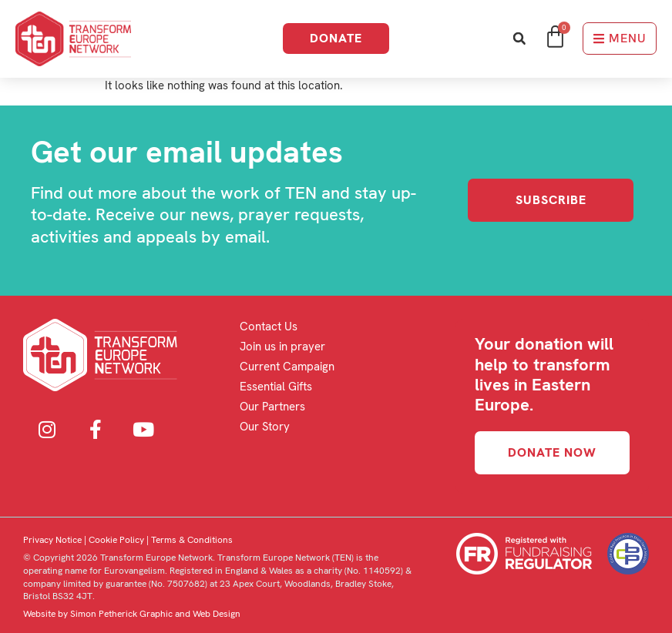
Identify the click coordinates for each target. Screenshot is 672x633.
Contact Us (269, 327)
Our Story (265, 427)
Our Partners (272, 407)
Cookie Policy (116, 540)
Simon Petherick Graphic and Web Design (155, 614)
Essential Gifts (276, 387)
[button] (519, 39)
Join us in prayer (282, 347)
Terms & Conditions (192, 540)
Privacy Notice (52, 540)
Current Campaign (287, 367)
